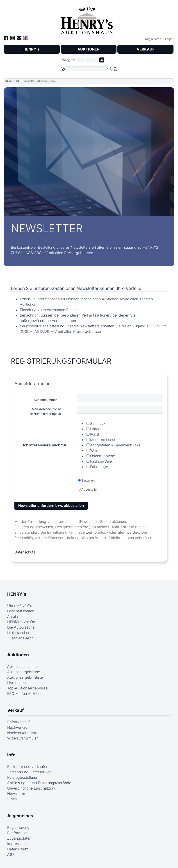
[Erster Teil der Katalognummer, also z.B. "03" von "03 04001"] (80, 60)
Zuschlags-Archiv (22, 638)
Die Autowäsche (21, 627)
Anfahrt (13, 616)
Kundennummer (45, 400)
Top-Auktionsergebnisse (27, 688)
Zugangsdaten (19, 838)
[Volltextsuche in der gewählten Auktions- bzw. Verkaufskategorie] (86, 69)
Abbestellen (90, 489)
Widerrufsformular (23, 738)
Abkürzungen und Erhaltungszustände (39, 783)
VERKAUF (146, 49)
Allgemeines (20, 816)
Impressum (16, 844)
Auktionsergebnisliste (25, 677)
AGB (11, 854)
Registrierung (18, 827)
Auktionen (18, 655)
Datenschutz (25, 552)
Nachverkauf (18, 727)
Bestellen (88, 480)
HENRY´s (32, 49)
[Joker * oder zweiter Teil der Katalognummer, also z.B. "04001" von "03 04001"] (91, 60)
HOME (8, 81)
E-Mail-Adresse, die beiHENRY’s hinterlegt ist (45, 411)
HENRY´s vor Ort (21, 622)
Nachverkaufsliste (22, 733)
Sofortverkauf (19, 722)
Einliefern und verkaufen (28, 767)
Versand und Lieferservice (29, 772)
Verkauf (16, 710)
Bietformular (17, 833)
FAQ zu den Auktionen (26, 693)
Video (12, 799)
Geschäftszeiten (21, 611)
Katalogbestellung (22, 777)
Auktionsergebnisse (24, 672)
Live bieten (16, 683)
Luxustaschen (19, 633)
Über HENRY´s (20, 606)
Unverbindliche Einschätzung (32, 788)
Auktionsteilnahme (22, 666)
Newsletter (16, 794)
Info (17, 81)
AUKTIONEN (89, 49)
